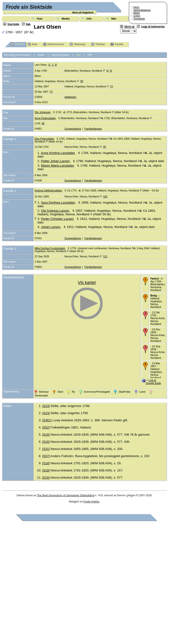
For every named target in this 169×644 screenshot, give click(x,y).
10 (105, 196)
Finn (40, 18)
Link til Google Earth (153, 382)
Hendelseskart (61, 55)
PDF (90, 55)
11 (105, 256)
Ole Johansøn (42, 112)
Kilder (41, 55)
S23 (46, 406)
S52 (46, 427)
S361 (47, 420)
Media (66, 18)
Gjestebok (139, 19)
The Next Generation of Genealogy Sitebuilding (66, 495)
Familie (117, 44)
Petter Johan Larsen (55, 161)
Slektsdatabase (142, 10)
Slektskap (78, 44)
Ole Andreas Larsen (55, 211)
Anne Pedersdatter (45, 118)
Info (89, 18)
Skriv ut (129, 26)
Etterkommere (54, 44)
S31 (46, 449)
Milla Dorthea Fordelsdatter (50, 248)
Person (17, 44)
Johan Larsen (51, 227)
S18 (46, 463)
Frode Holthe (91, 501)
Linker (137, 16)
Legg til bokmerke (153, 26)
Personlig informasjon (17, 55)
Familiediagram (93, 129)
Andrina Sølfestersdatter (48, 190)
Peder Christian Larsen (57, 219)
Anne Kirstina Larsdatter (58, 153)
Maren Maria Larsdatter (58, 166)
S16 (46, 435)
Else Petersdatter (44, 139)
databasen (70, 97)
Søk (28, 24)
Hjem (136, 7)
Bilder (137, 13)
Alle (78, 55)
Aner (33, 44)
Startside (13, 24)
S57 (46, 456)
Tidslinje (98, 44)
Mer (114, 18)
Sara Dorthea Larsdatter (58, 203)
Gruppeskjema (73, 129)
